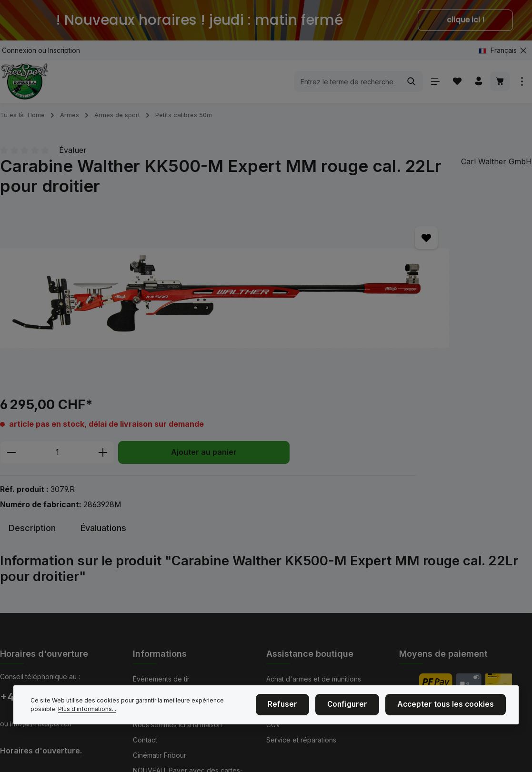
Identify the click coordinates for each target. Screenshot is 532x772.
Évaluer (73, 158)
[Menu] (432, 85)
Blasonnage (285, 615)
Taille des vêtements (299, 630)
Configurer (361, 709)
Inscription (64, 50)
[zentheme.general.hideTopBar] (523, 50)
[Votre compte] (477, 85)
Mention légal (154, 630)
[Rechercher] (409, 85)
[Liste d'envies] (455, 85)
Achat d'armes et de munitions (314, 600)
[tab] (32, 409)
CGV (273, 646)
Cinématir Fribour (160, 676)
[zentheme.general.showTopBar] (522, 85)
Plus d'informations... (60, 713)
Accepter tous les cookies (451, 709)
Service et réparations (301, 661)
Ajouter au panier (407, 310)
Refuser (301, 709)
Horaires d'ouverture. (41, 671)
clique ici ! (466, 20)
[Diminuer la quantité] (333, 280)
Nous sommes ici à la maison (177, 646)
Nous (141, 615)
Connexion (19, 50)
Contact (145, 661)
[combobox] (345, 85)
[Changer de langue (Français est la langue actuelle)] (502, 50)
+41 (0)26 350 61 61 (48, 618)
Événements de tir (161, 600)
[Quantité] (379, 280)
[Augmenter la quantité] (425, 280)
